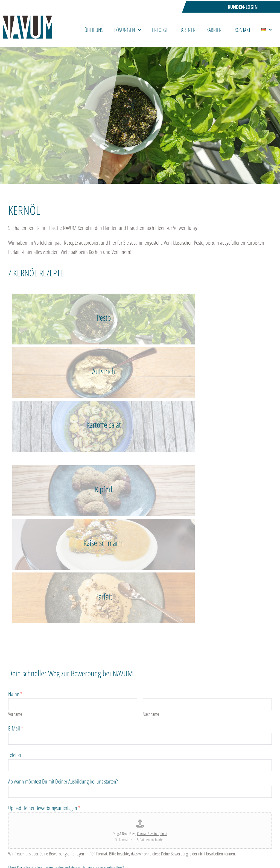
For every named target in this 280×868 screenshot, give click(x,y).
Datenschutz (20, 680)
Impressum (259, 838)
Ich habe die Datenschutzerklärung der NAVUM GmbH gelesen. (82, 689)
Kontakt (243, 30)
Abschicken (26, 767)
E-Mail (16, 514)
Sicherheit (234, 838)
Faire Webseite (178, 838)
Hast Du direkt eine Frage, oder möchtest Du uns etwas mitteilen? (66, 654)
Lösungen (128, 30)
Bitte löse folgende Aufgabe (34, 719)
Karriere (215, 30)
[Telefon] (140, 551)
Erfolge (160, 30)
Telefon (15, 540)
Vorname (15, 500)
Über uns (94, 30)
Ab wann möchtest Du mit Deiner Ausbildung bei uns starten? (63, 567)
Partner (187, 30)
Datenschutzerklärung (27, 704)
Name (15, 480)
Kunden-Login (243, 7)
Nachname (151, 500)
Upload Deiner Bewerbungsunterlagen (44, 594)
